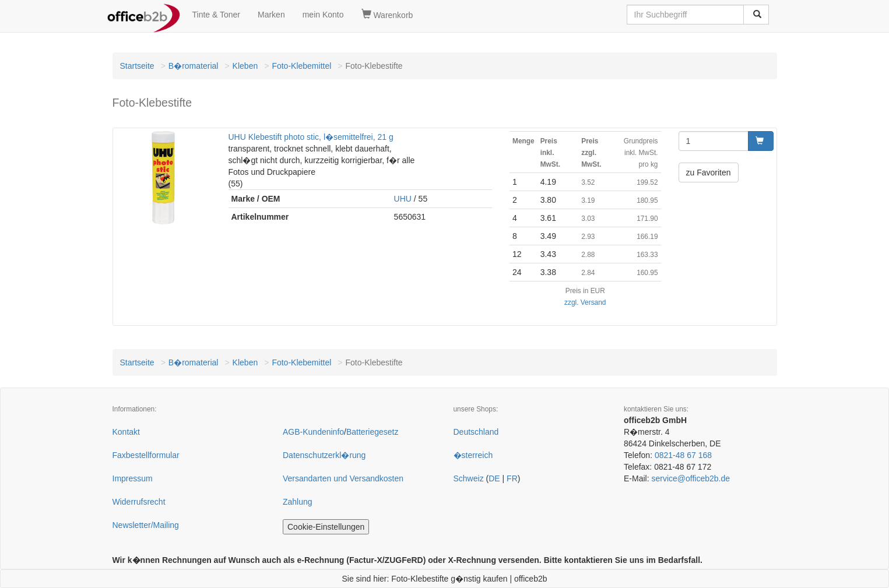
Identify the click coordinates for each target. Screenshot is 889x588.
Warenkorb (387, 15)
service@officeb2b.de (691, 478)
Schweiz (469, 478)
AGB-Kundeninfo (313, 432)
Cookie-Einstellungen (326, 527)
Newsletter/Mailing (146, 525)
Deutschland (476, 432)
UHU (403, 199)
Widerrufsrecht (139, 502)
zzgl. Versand (585, 302)
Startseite (137, 66)
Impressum (133, 478)
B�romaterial (194, 66)
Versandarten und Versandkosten (343, 478)
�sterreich (473, 455)
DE (494, 478)
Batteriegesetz (373, 432)
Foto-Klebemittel (301, 66)
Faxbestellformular (146, 455)
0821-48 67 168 (683, 455)
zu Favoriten (709, 172)
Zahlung (298, 502)
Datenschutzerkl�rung (324, 455)
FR (512, 478)
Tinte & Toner (217, 15)
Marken (271, 15)
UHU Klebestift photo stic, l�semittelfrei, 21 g (311, 137)
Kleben (245, 66)
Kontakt (126, 432)
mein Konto (323, 15)
